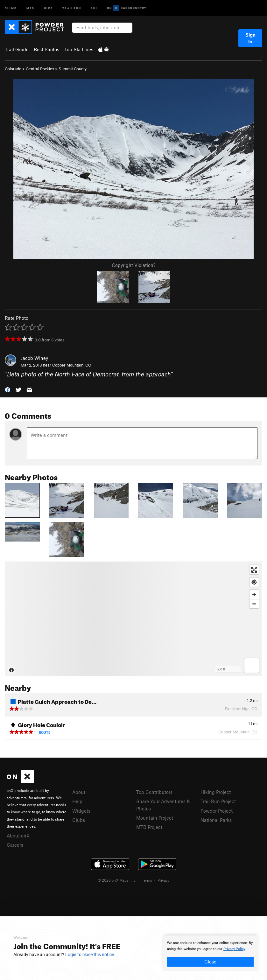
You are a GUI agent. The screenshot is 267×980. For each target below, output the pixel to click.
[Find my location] (254, 582)
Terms (147, 880)
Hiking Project (216, 792)
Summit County (73, 69)
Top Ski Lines (79, 49)
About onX (18, 836)
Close (210, 962)
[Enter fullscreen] (254, 570)
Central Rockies (40, 69)
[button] (8, 389)
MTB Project (149, 827)
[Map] (133, 619)
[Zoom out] (254, 604)
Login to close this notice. (90, 955)
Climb (11, 8)
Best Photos (46, 49)
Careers (15, 845)
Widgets (81, 811)
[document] (210, 953)
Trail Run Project (218, 801)
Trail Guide (17, 49)
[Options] (252, 665)
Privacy (164, 880)
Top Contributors (154, 792)
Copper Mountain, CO (72, 365)
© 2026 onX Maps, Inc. (117, 880)
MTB (30, 8)
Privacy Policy (234, 949)
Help (77, 801)
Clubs (79, 820)
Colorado (13, 69)
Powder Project (217, 811)
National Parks (216, 820)
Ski (94, 8)
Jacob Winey (34, 358)
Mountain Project (155, 818)
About (79, 792)
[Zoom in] (254, 595)
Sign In (250, 38)
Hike (48, 8)
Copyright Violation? (133, 265)
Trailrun (72, 8)
